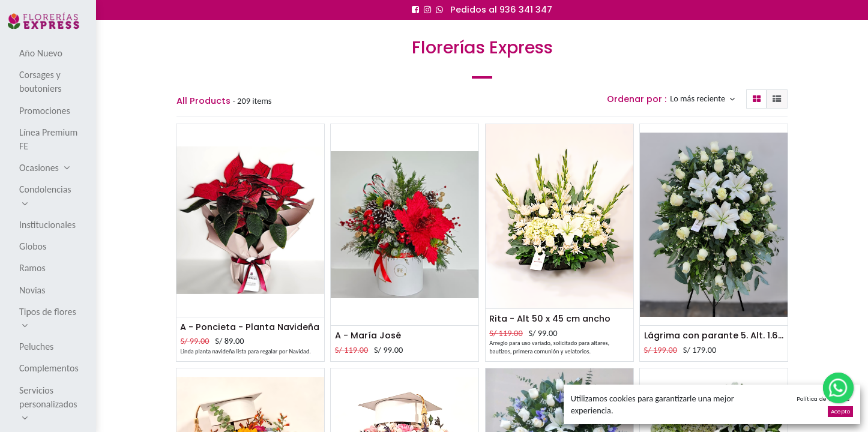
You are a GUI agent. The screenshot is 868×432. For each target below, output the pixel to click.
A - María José (368, 335)
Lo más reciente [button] (698, 99)
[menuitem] (49, 53)
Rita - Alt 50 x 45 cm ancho (550, 319)
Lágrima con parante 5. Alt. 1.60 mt (714, 335)
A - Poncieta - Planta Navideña (250, 327)
